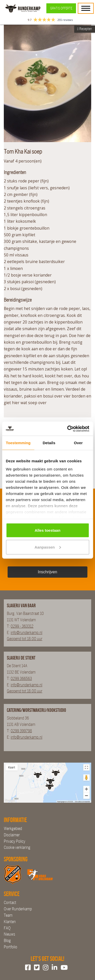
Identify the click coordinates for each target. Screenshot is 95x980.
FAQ (7, 928)
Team (8, 915)
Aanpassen (48, 547)
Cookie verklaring (17, 847)
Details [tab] (49, 443)
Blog (7, 941)
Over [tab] (78, 443)
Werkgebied (13, 829)
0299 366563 (21, 679)
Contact (10, 903)
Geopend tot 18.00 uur (25, 639)
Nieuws (9, 934)
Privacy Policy (15, 841)
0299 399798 (21, 731)
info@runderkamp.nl (26, 633)
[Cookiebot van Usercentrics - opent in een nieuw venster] (68, 429)
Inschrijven (47, 572)
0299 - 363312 (22, 626)
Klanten (10, 922)
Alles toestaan (48, 530)
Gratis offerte (61, 8)
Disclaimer (12, 835)
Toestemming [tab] (18, 443)
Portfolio (11, 947)
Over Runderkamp (18, 909)
